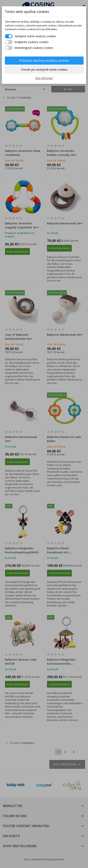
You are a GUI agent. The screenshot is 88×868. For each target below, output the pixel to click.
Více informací (44, 78)
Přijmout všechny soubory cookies (44, 61)
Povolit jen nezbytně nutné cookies (44, 69)
